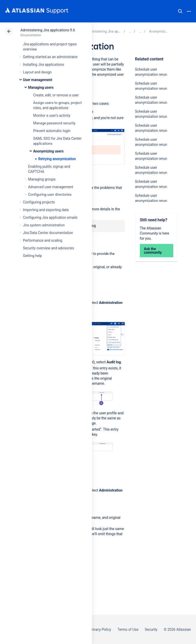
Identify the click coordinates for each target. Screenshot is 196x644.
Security (151, 629)
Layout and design (37, 72)
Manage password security (54, 123)
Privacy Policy (100, 629)
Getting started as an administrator (50, 57)
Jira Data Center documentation (48, 233)
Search (180, 11)
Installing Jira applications (44, 65)
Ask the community (153, 251)
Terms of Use (128, 629)
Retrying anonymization (57, 159)
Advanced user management (51, 187)
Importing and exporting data (46, 210)
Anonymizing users (48, 151)
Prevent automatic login (52, 131)
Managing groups (42, 179)
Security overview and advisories (48, 248)
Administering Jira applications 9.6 (48, 30)
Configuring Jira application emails (50, 217)
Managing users (41, 87)
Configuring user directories (50, 195)
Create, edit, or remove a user (56, 95)
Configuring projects (39, 202)
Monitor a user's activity (52, 115)
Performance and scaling (43, 240)
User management (38, 80)
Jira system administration (44, 225)
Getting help (32, 256)
